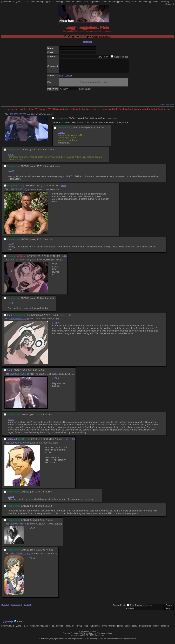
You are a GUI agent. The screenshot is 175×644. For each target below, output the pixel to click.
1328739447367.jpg (19, 262)
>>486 (115, 121)
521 (51, 552)
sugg (61, 2)
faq (91, 2)
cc (53, 2)
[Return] (95, 37)
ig (42, 2)
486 (52, 169)
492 (59, 259)
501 (43, 373)
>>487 (56, 326)
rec (73, 2)
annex (105, 2)
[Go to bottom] (105, 37)
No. (96, 121)
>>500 (63, 188)
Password (140, 608)
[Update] (7, 624)
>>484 (109, 121)
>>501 (63, 318)
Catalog (28, 607)
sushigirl (155, 2)
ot (49, 2)
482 (100, 121)
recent (97, 2)
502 (50, 417)
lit (27, 2)
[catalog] (87, 42)
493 (52, 301)
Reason (130, 611)
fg (13, 2)
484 (102, 130)
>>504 (66, 442)
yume (18, 2)
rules (86, 2)
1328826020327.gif (19, 321)
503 (60, 442)
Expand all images (167, 107)
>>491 (58, 169)
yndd (9, 2)
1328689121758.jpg (20, 117)
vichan (92, 634)
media (33, 2)
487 (58, 188)
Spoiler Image (121, 57)
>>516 (72, 442)
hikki (68, 2)
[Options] (170, 4)
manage (113, 2)
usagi (128, 2)
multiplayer (144, 2)
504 (50, 494)
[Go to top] (16, 607)
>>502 (69, 318)
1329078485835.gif (19, 526)
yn (4, 2)
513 (50, 508)
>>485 (108, 130)
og (38, 2)
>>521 (57, 523)
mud (121, 2)
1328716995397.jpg (19, 192)
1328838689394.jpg (19, 445)
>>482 (61, 135)
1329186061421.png (20, 556)
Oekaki (68, 78)
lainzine (164, 2)
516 (51, 523)
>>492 (11, 306)
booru (134, 2)
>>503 (11, 499)
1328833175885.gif (19, 376)
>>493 (64, 259)
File (61, 78)
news (80, 2)
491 (52, 242)
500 (57, 318)
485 (52, 152)
